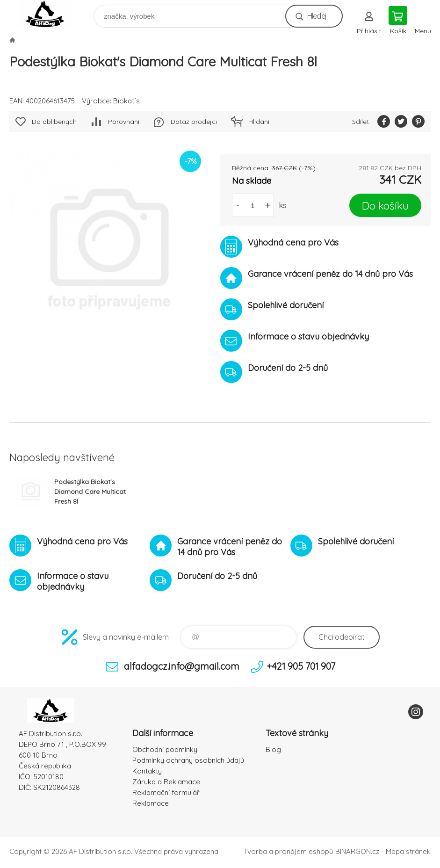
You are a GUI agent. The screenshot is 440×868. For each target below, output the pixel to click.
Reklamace (151, 803)
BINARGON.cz (357, 851)
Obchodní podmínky (165, 749)
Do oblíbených (54, 122)
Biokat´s (126, 101)
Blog (273, 749)
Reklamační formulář (166, 792)
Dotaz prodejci (194, 122)
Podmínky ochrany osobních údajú (188, 760)
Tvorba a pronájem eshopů (288, 851)
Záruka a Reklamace (166, 782)
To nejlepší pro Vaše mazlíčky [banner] (51, 14)
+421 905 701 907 (301, 666)
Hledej (317, 16)
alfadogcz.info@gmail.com (182, 666)
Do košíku (385, 206)
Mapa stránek (408, 851)
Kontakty (147, 771)
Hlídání (259, 122)
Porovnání (124, 122)
